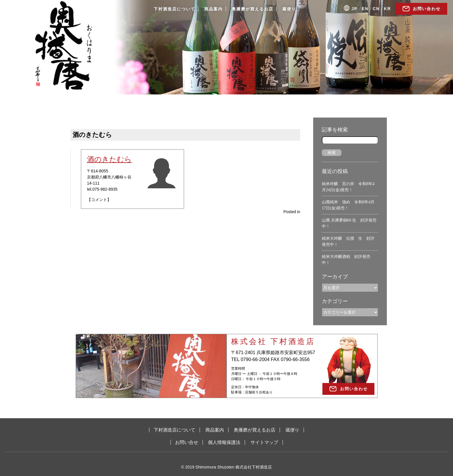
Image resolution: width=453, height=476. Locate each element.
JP (355, 9)
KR (387, 9)
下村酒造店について (174, 9)
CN (376, 9)
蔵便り (289, 9)
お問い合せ (187, 442)
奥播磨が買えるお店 (253, 9)
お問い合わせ (427, 9)
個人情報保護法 (224, 442)
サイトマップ (264, 442)
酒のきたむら (109, 159)
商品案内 (213, 9)
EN (365, 9)
